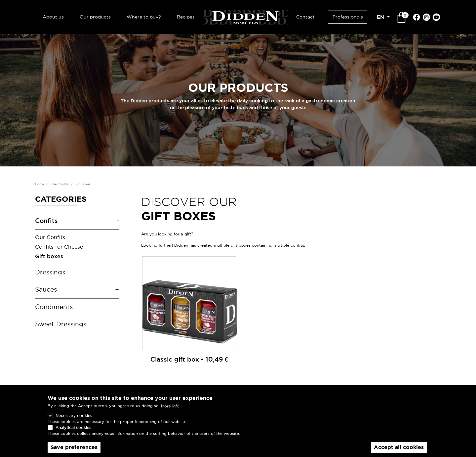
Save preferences (74, 447)
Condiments (54, 307)
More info (170, 406)
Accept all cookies (399, 447)
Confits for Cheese (59, 247)
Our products (95, 17)
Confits (46, 221)
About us (53, 17)
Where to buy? (144, 17)
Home (40, 184)
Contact (305, 17)
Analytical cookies (73, 427)
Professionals (348, 17)
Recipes (186, 17)
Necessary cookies (74, 416)
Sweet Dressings (61, 324)
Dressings (50, 272)
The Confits (60, 184)
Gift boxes (49, 256)
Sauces (46, 289)
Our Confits (50, 237)
